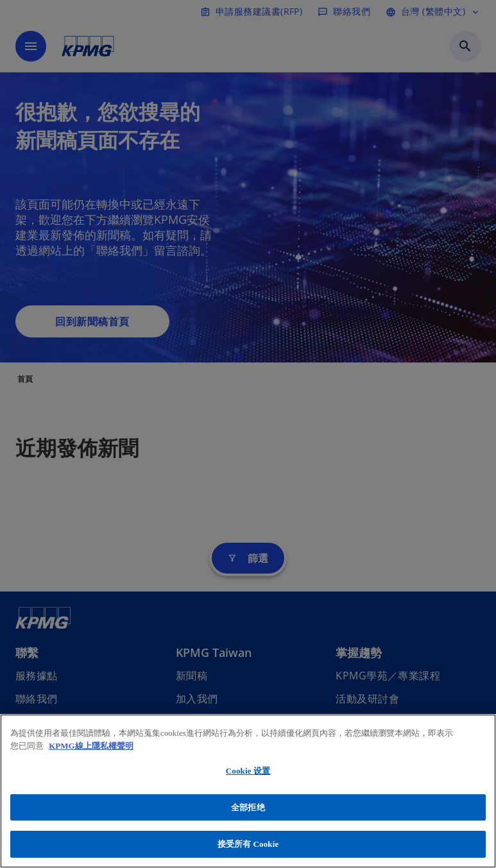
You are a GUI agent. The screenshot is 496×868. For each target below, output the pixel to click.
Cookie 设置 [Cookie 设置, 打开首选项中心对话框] (248, 771)
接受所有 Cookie (248, 844)
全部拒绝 (248, 807)
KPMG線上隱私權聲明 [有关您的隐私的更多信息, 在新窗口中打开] (91, 746)
